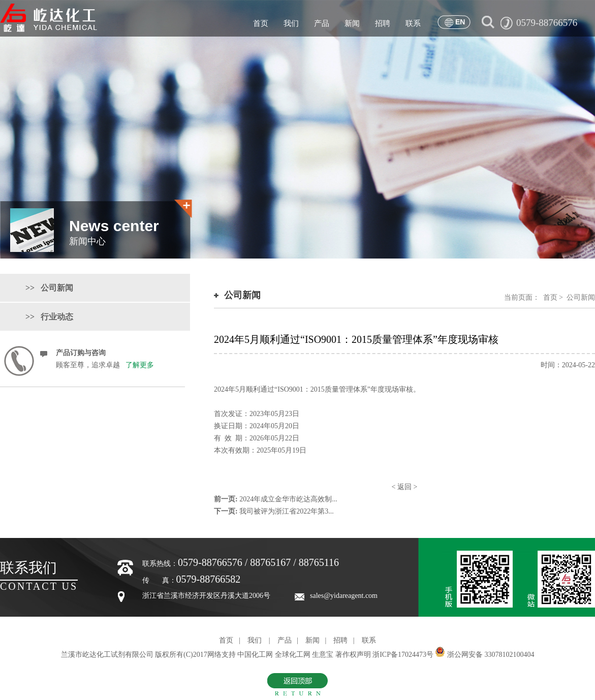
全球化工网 (293, 655)
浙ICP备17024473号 (403, 655)
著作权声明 (353, 655)
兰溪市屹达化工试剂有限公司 (108, 655)
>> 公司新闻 (49, 288)
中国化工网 (255, 655)
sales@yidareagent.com (344, 596)
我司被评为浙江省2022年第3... (287, 511)
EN (460, 22)
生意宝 (323, 655)
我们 (291, 23)
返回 (404, 487)
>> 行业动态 (49, 317)
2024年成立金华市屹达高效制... (288, 499)
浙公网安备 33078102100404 (491, 655)
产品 (322, 23)
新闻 (352, 23)
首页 (261, 23)
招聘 (383, 23)
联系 (413, 23)
